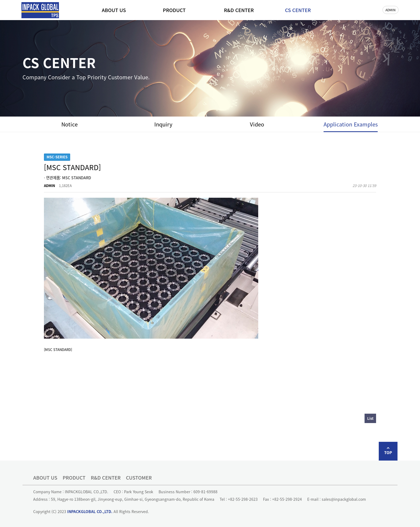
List (370, 418)
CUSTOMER (139, 477)
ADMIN (391, 10)
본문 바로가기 (0, 0)
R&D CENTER (239, 10)
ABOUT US (114, 10)
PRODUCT (174, 10)
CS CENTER (298, 10)
